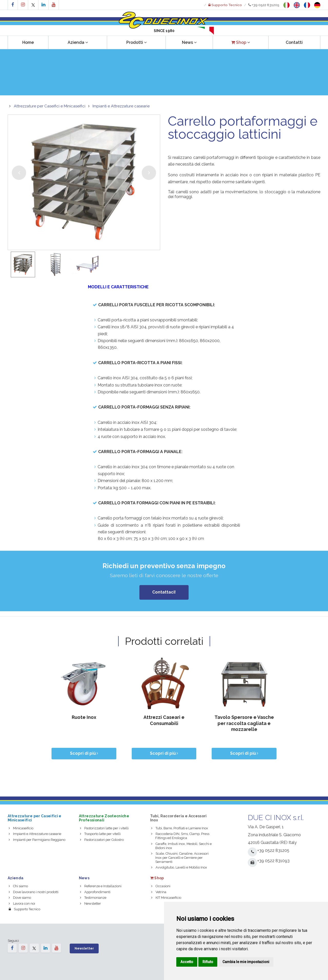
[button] (241, 42)
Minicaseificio (21, 828)
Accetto (187, 962)
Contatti (294, 42)
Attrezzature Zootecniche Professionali (104, 818)
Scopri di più (84, 753)
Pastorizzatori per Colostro (102, 840)
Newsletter (90, 904)
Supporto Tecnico (24, 909)
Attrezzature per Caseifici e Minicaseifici (50, 106)
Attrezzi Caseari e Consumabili (164, 720)
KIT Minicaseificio (166, 898)
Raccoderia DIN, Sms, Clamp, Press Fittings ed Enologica (180, 836)
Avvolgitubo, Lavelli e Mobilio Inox (179, 867)
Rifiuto (208, 962)
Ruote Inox (84, 717)
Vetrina (159, 892)
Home (28, 42)
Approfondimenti (95, 892)
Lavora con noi (22, 904)
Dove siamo (20, 898)
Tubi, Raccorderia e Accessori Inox (178, 818)
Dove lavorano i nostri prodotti (34, 892)
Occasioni (161, 886)
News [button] (189, 42)
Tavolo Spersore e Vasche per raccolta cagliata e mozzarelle (244, 723)
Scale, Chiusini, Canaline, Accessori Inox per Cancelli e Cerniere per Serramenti (180, 858)
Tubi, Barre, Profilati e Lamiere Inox (180, 828)
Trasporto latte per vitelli (100, 834)
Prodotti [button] (136, 42)
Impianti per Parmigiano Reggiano (37, 840)
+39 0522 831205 (264, 5)
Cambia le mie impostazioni (246, 962)
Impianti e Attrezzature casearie (121, 106)
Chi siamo (18, 886)
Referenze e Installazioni (101, 886)
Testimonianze (93, 898)
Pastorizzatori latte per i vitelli (104, 828)
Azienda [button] (78, 42)
